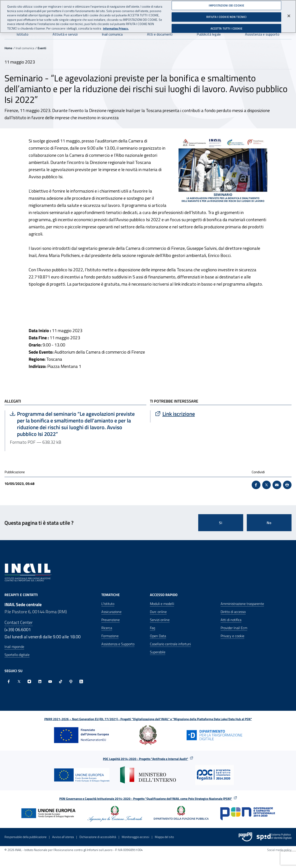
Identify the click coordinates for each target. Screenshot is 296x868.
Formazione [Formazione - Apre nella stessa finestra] (110, 636)
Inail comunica (112, 34)
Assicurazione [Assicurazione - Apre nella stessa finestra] (111, 612)
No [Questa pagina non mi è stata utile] (269, 523)
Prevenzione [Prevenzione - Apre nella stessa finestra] (111, 620)
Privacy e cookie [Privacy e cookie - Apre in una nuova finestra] (232, 636)
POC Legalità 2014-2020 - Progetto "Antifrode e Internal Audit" (146, 759)
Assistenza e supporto (262, 34)
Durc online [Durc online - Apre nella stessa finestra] (158, 612)
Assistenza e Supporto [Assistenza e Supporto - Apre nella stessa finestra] (118, 644)
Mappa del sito (164, 837)
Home (8, 48)
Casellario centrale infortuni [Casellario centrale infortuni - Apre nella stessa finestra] (170, 644)
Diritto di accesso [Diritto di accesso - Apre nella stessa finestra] (233, 612)
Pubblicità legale (209, 34)
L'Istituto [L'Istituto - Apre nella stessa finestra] (108, 604)
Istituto (22, 34)
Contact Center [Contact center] (19, 622)
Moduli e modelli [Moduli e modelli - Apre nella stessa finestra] (162, 604)
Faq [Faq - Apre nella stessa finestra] (152, 628)
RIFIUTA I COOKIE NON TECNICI (227, 15)
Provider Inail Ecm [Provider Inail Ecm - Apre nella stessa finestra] (234, 628)
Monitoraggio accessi (135, 837)
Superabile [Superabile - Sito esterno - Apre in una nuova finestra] (158, 652)
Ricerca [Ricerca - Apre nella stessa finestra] (107, 628)
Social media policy (279, 850)
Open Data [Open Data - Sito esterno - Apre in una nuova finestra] (158, 636)
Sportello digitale (17, 655)
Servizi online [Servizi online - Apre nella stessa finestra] (160, 620)
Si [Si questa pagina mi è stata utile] (221, 523)
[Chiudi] (289, 14)
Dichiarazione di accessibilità (98, 837)
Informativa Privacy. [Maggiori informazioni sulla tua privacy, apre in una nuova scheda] (116, 27)
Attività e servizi (65, 34)
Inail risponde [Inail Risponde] (14, 647)
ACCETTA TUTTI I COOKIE (227, 27)
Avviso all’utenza (63, 837)
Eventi (42, 48)
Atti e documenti (160, 34)
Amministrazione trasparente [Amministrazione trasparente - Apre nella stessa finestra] (242, 604)
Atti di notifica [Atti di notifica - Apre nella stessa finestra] (231, 620)
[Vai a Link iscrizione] (221, 414)
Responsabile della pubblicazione (26, 837)
